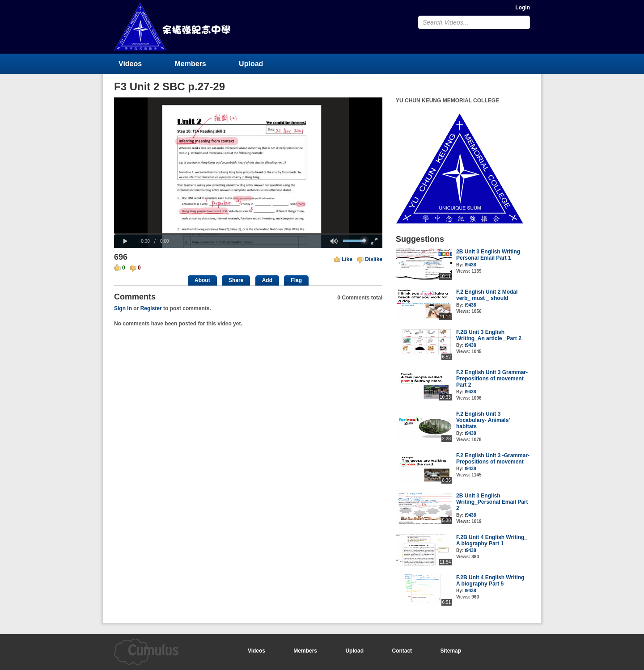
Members (191, 64)
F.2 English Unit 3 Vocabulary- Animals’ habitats (483, 420)
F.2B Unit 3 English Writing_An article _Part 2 (489, 335)
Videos (130, 64)
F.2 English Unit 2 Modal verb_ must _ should (487, 295)
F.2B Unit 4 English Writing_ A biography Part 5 (492, 581)
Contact (402, 651)
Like (347, 259)
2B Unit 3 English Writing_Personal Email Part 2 (492, 502)
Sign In (123, 308)
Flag (296, 280)
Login (523, 8)
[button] (125, 241)
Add (267, 280)
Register (151, 308)
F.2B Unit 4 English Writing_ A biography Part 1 (492, 540)
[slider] (248, 234)
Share (236, 280)
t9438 (470, 265)
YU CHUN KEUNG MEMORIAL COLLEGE (173, 27)
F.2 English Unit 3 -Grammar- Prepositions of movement (493, 459)
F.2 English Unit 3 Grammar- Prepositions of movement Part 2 (492, 379)
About (202, 280)
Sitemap (451, 651)
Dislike (374, 259)
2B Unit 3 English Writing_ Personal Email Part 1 (490, 255)
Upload (251, 64)
